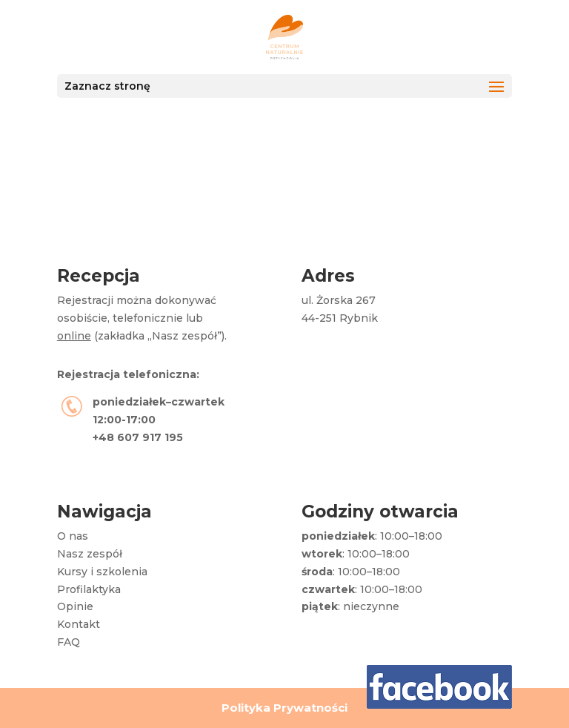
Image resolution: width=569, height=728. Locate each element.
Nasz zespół (90, 554)
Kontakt (79, 624)
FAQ (69, 642)
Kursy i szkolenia (102, 572)
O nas (73, 536)
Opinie (75, 606)
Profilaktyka (89, 589)
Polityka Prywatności (284, 708)
